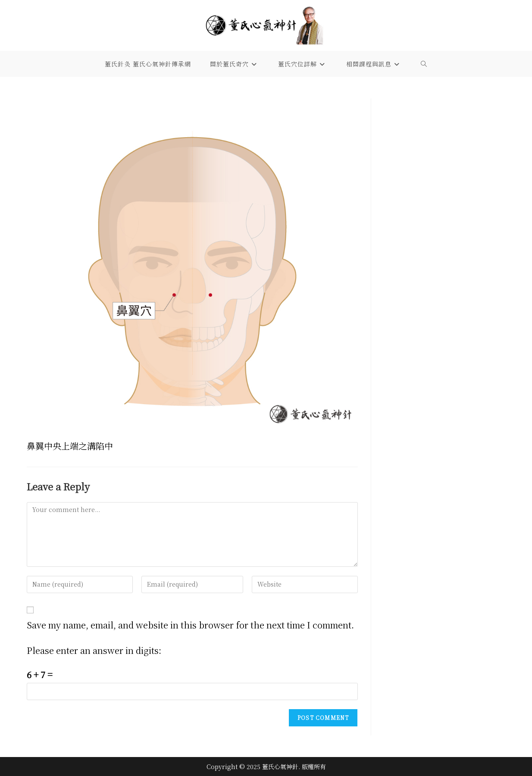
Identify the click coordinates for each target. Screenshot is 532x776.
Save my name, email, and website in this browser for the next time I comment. (190, 625)
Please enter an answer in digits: (94, 650)
